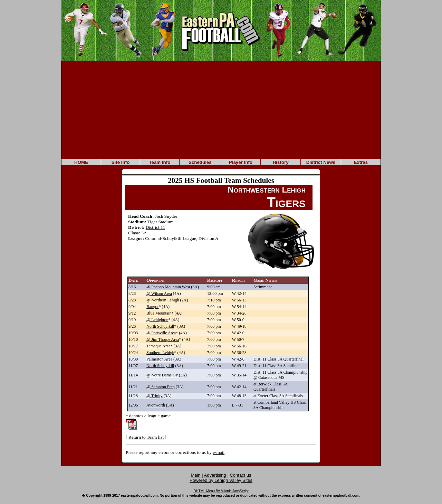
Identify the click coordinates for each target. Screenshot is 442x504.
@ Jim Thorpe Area (163, 339)
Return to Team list (146, 437)
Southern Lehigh (160, 353)
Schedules (200, 162)
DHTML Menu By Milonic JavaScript (221, 491)
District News (321, 162)
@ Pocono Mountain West (168, 287)
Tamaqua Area (158, 346)
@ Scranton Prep (161, 387)
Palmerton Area (159, 359)
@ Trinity (155, 396)
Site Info (121, 162)
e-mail (219, 452)
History (281, 162)
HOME (81, 162)
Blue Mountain (159, 313)
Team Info (160, 162)
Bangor (152, 307)
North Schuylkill (160, 326)
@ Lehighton (157, 320)
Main (195, 475)
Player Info (241, 162)
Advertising (215, 475)
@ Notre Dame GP (162, 375)
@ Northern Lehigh (163, 300)
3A (144, 233)
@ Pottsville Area (161, 333)
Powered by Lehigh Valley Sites (221, 480)
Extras (361, 162)
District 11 (155, 227)
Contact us (240, 475)
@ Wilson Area (159, 293)
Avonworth (156, 405)
